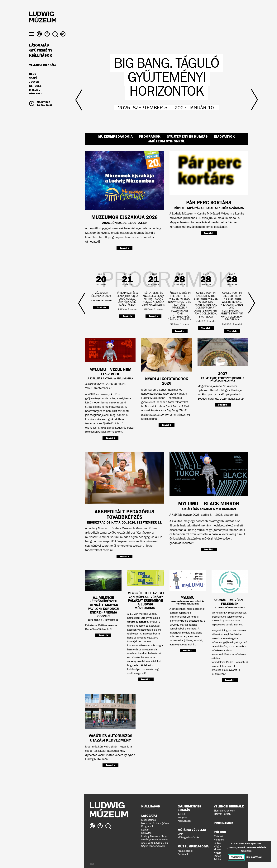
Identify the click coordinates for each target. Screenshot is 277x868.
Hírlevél (36, 101)
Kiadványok (224, 136)
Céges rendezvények (153, 846)
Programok (150, 136)
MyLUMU (35, 97)
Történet (218, 836)
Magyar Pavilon (222, 814)
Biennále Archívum (224, 811)
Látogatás (39, 53)
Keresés (35, 93)
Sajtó (33, 86)
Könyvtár (146, 833)
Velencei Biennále (43, 72)
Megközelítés (149, 820)
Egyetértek (236, 857)
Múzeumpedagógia (115, 136)
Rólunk (220, 832)
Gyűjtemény (41, 58)
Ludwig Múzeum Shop (154, 836)
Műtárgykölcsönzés (189, 837)
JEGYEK (34, 89)
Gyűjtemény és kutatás (187, 136)
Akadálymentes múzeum (155, 839)
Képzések (183, 854)
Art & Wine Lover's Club (155, 843)
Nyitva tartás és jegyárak (155, 823)
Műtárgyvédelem (192, 830)
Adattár (182, 814)
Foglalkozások (185, 851)
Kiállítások (41, 63)
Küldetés (219, 840)
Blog (33, 81)
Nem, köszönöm (254, 857)
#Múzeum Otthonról (167, 141)
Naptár (145, 830)
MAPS (181, 834)
